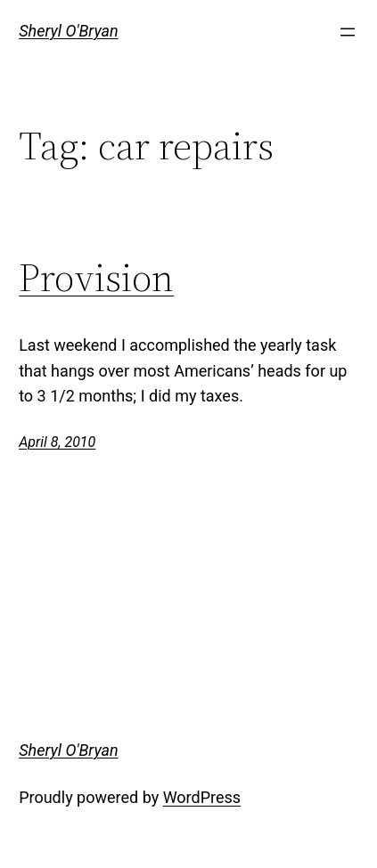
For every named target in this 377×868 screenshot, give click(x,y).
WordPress (202, 797)
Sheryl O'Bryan (69, 31)
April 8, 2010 (57, 442)
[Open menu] (348, 32)
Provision (96, 278)
